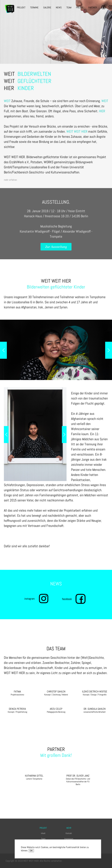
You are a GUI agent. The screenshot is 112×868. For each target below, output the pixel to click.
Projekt (21, 7)
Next (109, 350)
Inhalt (43, 833)
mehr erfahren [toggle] (10, 180)
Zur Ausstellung (56, 247)
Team (69, 7)
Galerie (47, 7)
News (59, 7)
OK (31, 851)
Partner (93, 7)
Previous (3, 350)
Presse (80, 7)
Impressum (69, 839)
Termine (34, 7)
